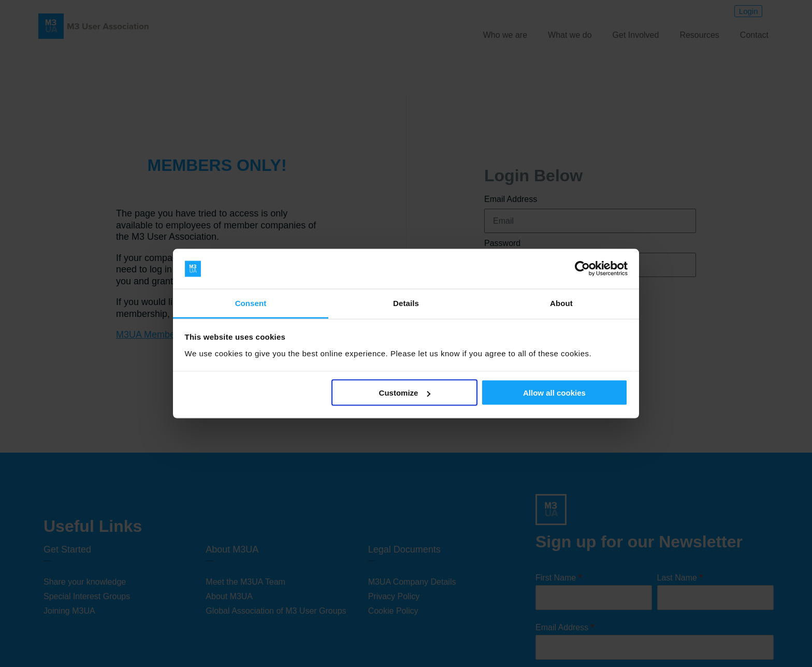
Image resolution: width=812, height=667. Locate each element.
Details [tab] (406, 303)
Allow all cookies (554, 393)
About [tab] (561, 303)
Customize (405, 393)
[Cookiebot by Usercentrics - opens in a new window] (582, 269)
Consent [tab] (251, 303)
